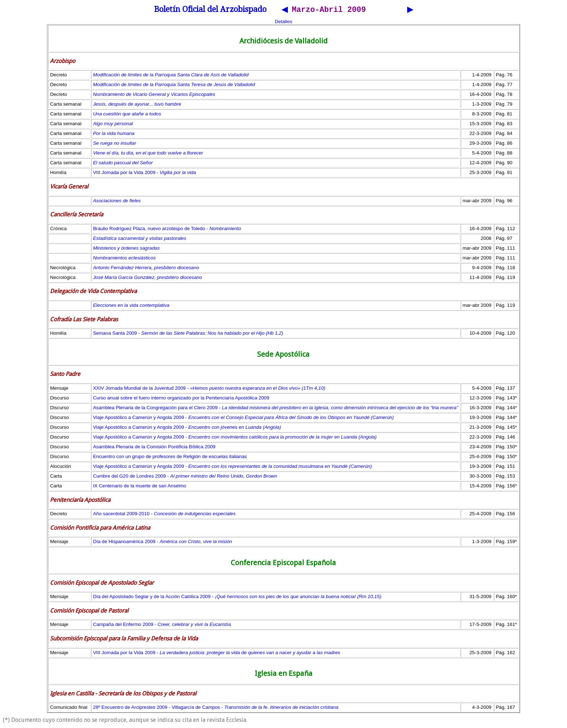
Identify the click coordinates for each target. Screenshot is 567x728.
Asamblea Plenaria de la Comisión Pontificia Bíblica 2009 (154, 448)
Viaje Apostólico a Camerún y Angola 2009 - (243, 418)
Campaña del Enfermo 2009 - (162, 625)
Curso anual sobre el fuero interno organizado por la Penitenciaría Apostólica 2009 (181, 399)
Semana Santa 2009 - (188, 334)
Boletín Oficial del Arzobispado (210, 10)
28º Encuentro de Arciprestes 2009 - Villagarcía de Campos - (216, 708)
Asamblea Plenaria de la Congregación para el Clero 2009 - (276, 409)
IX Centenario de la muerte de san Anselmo (140, 487)
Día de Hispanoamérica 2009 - (162, 543)
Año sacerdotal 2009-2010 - (164, 515)
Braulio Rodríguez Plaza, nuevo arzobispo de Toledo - (167, 230)
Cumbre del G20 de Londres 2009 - (185, 477)
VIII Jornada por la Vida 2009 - (144, 173)
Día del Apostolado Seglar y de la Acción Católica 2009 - (237, 598)
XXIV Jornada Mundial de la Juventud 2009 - (209, 389)
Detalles (283, 23)
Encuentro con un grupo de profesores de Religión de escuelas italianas (170, 458)
